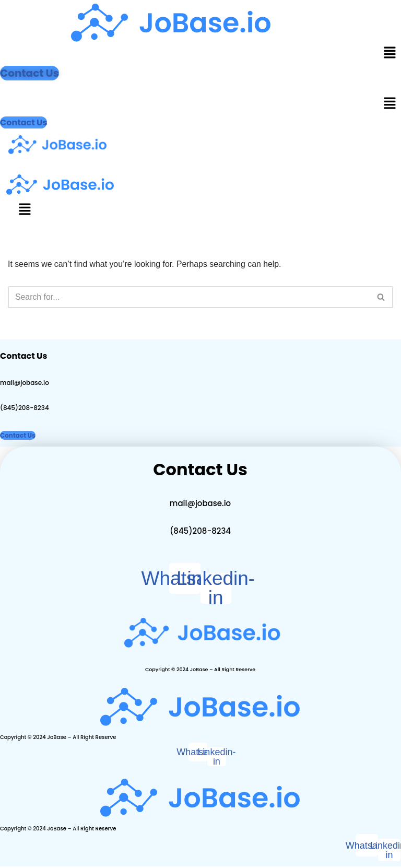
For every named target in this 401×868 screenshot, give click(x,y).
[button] (390, 53)
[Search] (189, 298)
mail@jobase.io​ (25, 383)
